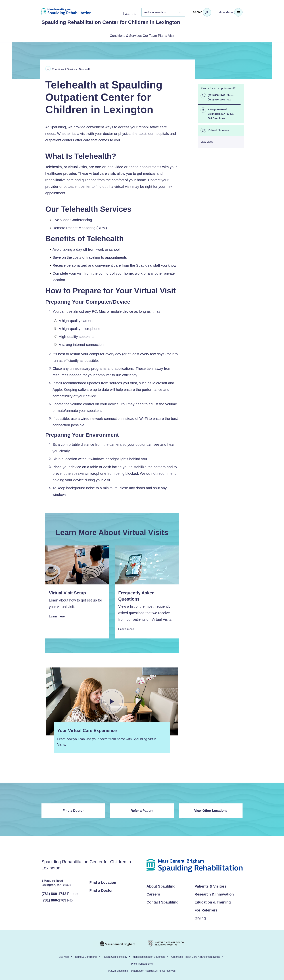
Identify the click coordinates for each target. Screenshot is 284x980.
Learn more (58, 616)
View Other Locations (211, 810)
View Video (207, 141)
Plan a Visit (176, 35)
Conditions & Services (117, 35)
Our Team (151, 35)
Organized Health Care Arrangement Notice (196, 956)
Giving (200, 917)
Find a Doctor (73, 810)
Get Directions (216, 117)
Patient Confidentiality (115, 956)
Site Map (64, 956)
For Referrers (206, 909)
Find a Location (103, 882)
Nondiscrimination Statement (149, 956)
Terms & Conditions (86, 956)
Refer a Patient (142, 810)
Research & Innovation (214, 893)
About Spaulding (161, 885)
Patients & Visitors (210, 885)
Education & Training (213, 901)
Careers (153, 893)
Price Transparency (142, 963)
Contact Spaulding (163, 901)
